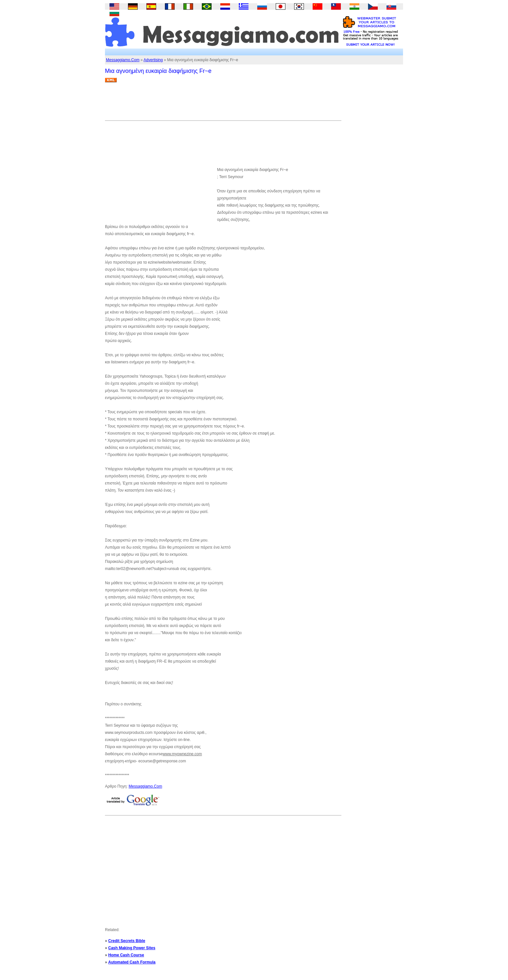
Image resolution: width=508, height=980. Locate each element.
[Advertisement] (223, 104)
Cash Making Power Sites (132, 948)
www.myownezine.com (182, 754)
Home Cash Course (126, 955)
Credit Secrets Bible (127, 941)
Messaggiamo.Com (123, 60)
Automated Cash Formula (132, 962)
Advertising (153, 60)
